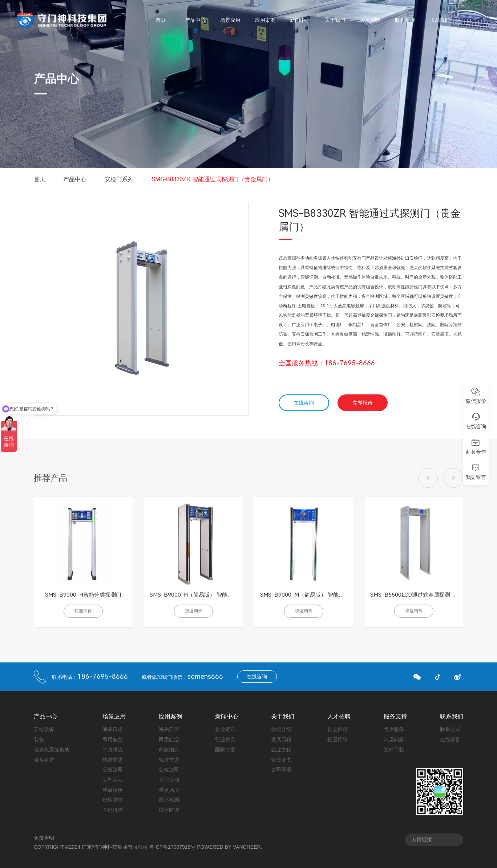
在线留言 (450, 739)
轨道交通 (113, 760)
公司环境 (281, 770)
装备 (39, 739)
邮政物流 (113, 750)
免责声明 (44, 838)
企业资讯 (225, 729)
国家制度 (225, 750)
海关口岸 (113, 729)
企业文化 (281, 750)
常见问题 (394, 739)
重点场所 (113, 790)
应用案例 (170, 717)
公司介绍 (281, 729)
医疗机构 (113, 810)
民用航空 (113, 739)
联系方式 (450, 729)
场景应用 (114, 717)
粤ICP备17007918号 (173, 847)
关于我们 (283, 717)
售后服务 (394, 729)
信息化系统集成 (52, 750)
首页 (40, 179)
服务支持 (395, 717)
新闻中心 (227, 717)
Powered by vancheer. (229, 847)
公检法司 (113, 770)
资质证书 (281, 760)
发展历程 (281, 739)
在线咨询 (304, 403)
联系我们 (452, 717)
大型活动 (113, 780)
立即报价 (363, 403)
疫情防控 (113, 800)
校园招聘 (338, 739)
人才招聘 (339, 717)
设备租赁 (44, 760)
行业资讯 (225, 739)
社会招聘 (338, 729)
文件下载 (394, 750)
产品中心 (75, 179)
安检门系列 (119, 179)
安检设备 (44, 729)
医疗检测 (169, 800)
